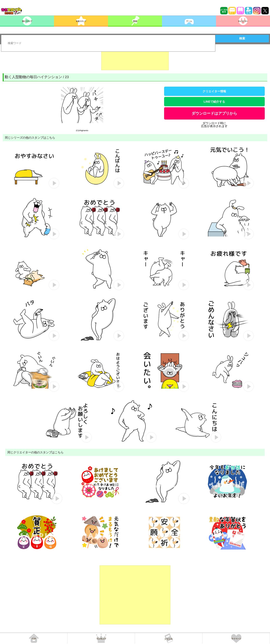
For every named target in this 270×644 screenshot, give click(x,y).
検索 (242, 38)
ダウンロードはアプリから (214, 113)
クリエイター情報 (214, 91)
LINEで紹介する (214, 102)
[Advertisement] (135, 60)
